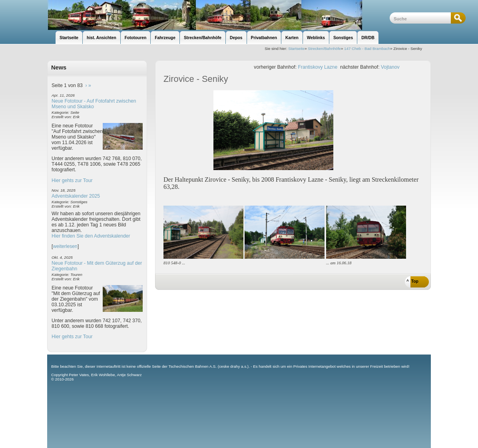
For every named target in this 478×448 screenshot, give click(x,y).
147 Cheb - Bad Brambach (367, 49)
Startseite (296, 49)
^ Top (412, 281)
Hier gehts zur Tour (72, 180)
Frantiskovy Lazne (318, 67)
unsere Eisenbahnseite (218, 15)
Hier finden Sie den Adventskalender (91, 236)
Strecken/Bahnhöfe (324, 49)
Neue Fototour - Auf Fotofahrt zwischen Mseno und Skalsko (94, 104)
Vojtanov (390, 67)
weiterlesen (65, 246)
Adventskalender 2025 (76, 196)
